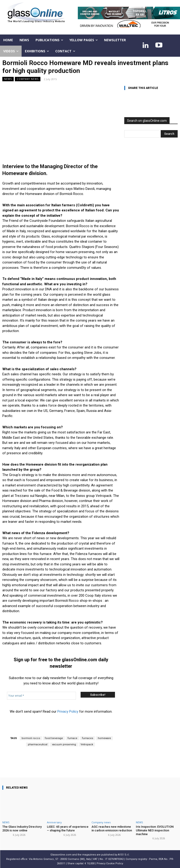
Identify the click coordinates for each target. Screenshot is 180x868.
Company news (28, 79)
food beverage (54, 738)
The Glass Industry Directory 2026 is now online (22, 829)
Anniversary (54, 822)
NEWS (8, 79)
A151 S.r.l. (124, 855)
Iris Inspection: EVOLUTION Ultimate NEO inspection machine (155, 830)
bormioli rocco (31, 738)
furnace (72, 738)
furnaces (88, 738)
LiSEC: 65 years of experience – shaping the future (68, 829)
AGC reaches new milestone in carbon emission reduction (112, 829)
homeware (104, 738)
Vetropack (87, 744)
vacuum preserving (64, 744)
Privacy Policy (68, 711)
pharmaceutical (38, 744)
